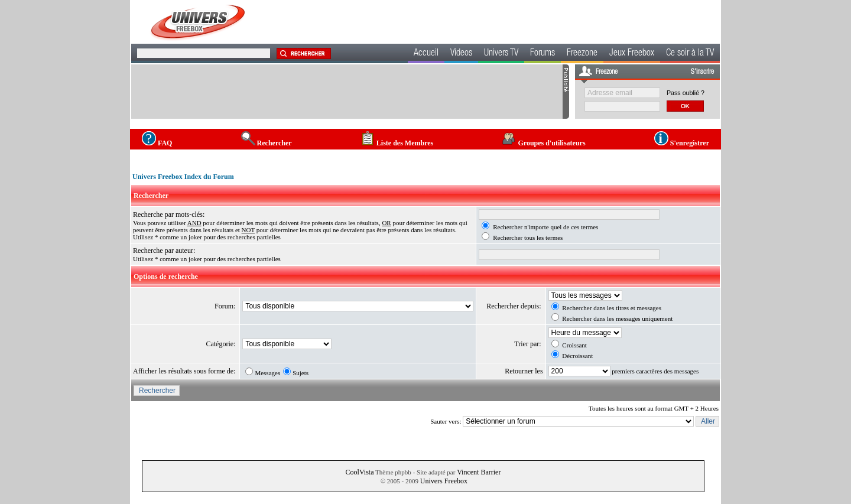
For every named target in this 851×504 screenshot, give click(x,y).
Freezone (582, 54)
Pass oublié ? (686, 93)
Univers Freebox (444, 481)
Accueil (426, 54)
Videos (461, 54)
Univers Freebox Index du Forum (183, 177)
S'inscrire (702, 72)
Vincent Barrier (479, 472)
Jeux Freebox (632, 54)
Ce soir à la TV (690, 54)
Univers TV (501, 54)
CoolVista (360, 472)
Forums (543, 54)
